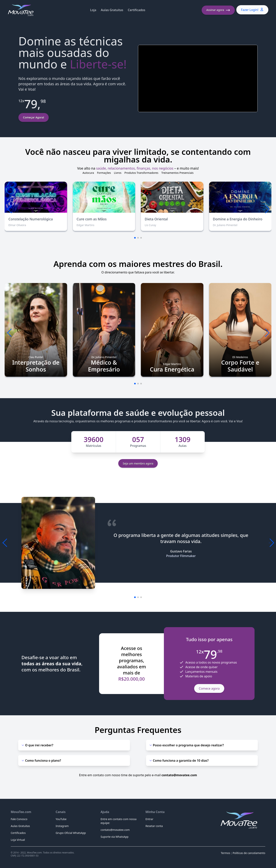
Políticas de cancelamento (249, 853)
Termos (225, 853)
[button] (267, 209)
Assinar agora (218, 10)
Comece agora (209, 688)
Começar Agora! (34, 117)
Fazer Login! (252, 10)
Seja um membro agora (138, 463)
